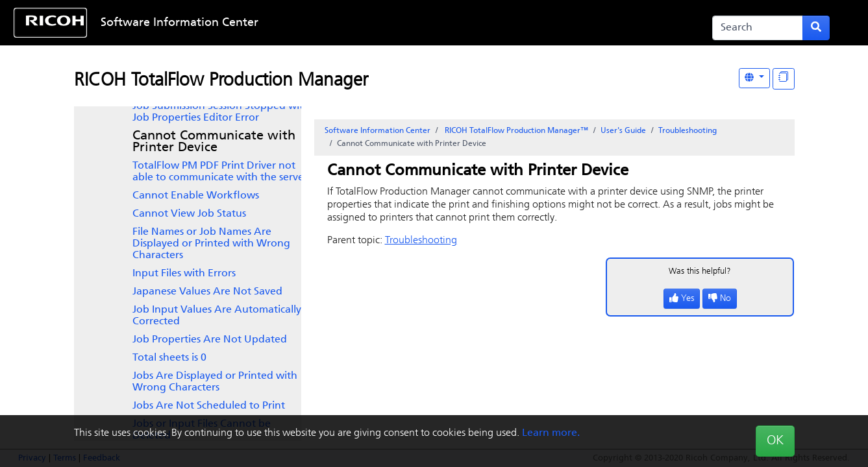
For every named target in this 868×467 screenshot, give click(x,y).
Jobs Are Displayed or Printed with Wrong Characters (215, 382)
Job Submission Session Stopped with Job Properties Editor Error (221, 112)
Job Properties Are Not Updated (210, 340)
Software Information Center (180, 23)
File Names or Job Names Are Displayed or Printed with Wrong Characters (211, 244)
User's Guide (623, 131)
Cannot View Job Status (189, 214)
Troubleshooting (688, 131)
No (720, 299)
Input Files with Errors (184, 274)
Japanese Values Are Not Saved (207, 292)
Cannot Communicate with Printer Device (214, 142)
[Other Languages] (754, 78)
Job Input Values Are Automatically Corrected (217, 316)
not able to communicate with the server (220, 172)
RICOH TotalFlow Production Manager (221, 81)
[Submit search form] (816, 28)
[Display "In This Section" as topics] (784, 79)
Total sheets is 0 (169, 358)
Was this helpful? (700, 271)
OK (775, 441)
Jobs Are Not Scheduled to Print (209, 406)
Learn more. (551, 433)
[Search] (758, 28)
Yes (682, 299)
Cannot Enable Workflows (196, 196)
